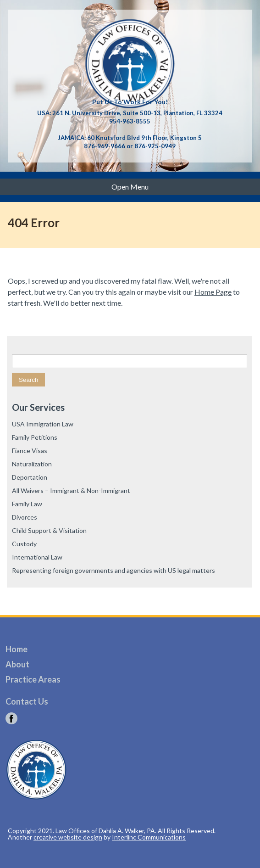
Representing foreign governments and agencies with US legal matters (113, 570)
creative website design (68, 837)
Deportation (30, 477)
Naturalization (32, 464)
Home (17, 649)
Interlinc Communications (149, 837)
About (17, 664)
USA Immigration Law (43, 424)
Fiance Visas (30, 451)
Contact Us (27, 701)
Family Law (27, 504)
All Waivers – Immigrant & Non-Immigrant (71, 490)
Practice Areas (33, 679)
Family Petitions (35, 437)
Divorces (25, 517)
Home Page (213, 292)
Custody (24, 544)
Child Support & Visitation (49, 530)
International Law (37, 557)
